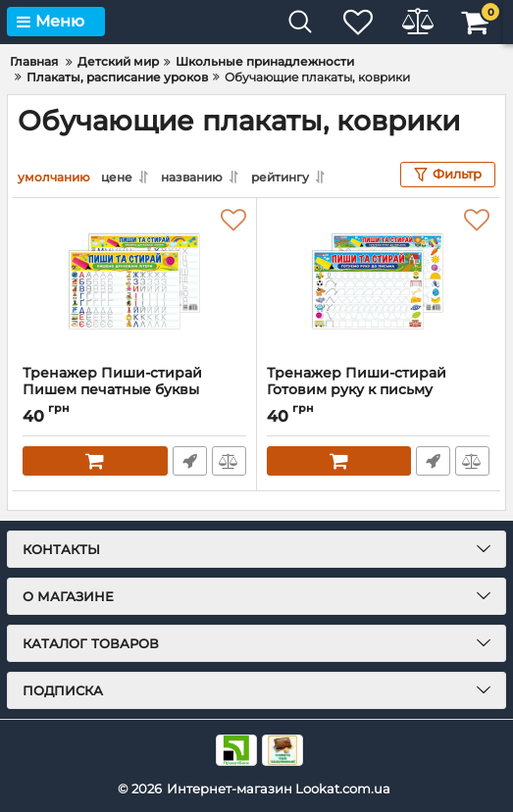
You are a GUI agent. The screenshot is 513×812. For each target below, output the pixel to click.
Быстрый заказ (190, 461)
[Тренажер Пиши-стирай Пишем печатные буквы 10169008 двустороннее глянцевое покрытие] (134, 281)
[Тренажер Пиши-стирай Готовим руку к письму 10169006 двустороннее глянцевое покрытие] (379, 281)
